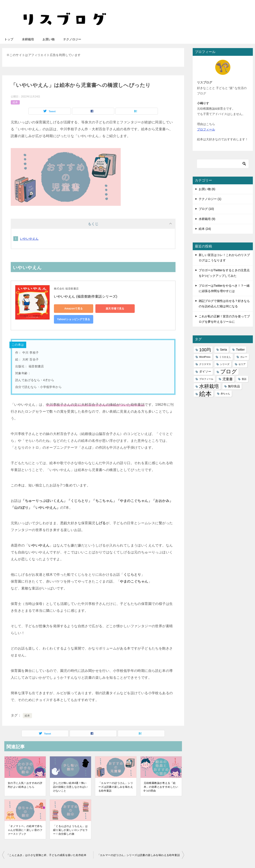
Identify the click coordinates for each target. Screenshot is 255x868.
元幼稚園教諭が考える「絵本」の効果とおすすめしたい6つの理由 (161, 787)
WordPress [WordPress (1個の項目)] (205, 357)
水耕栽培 (28, 39)
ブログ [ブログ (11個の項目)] (229, 372)
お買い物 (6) (207, 189)
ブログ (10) (206, 209)
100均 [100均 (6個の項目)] (205, 350)
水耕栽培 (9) (207, 219)
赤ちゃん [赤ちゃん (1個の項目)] (225, 394)
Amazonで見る (73, 309)
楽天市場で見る (114, 309)
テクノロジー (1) (210, 199)
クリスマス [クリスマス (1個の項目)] (205, 364)
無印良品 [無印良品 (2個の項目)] (234, 386)
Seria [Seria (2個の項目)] (223, 350)
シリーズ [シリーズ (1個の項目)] (225, 364)
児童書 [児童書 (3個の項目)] (228, 379)
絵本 (15, 102)
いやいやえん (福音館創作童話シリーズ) (86, 296)
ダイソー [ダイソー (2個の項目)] (205, 371)
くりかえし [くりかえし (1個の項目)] (225, 357)
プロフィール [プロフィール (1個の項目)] (206, 379)
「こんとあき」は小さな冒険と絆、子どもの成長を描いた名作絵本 (46, 855)
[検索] (223, 164)
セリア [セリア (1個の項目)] (242, 364)
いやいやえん (29, 239)
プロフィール (206, 129)
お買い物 (49, 39)
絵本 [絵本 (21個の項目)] (205, 394)
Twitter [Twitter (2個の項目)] (240, 350)
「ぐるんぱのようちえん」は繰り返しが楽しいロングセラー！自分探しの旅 (70, 830)
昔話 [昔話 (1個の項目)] (244, 379)
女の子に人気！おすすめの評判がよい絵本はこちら (25, 785)
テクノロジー (72, 39)
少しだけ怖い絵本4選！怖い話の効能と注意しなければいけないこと (70, 787)
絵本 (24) (205, 229)
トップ (9, 39)
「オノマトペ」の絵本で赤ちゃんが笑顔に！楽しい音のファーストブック (25, 830)
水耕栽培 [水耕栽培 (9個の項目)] (209, 386)
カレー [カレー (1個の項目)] (244, 357)
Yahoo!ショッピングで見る (73, 319)
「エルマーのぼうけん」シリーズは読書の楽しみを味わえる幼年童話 (116, 787)
